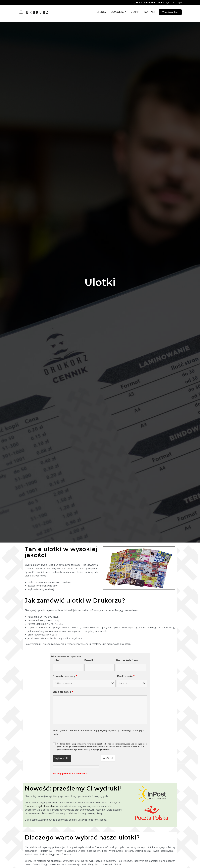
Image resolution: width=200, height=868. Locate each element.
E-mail (90, 660)
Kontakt (150, 12)
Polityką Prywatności (100, 750)
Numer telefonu (127, 660)
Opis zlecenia (63, 692)
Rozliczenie (126, 676)
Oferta (101, 12)
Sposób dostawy (65, 676)
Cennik (135, 12)
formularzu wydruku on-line (40, 806)
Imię (57, 660)
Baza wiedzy (118, 12)
